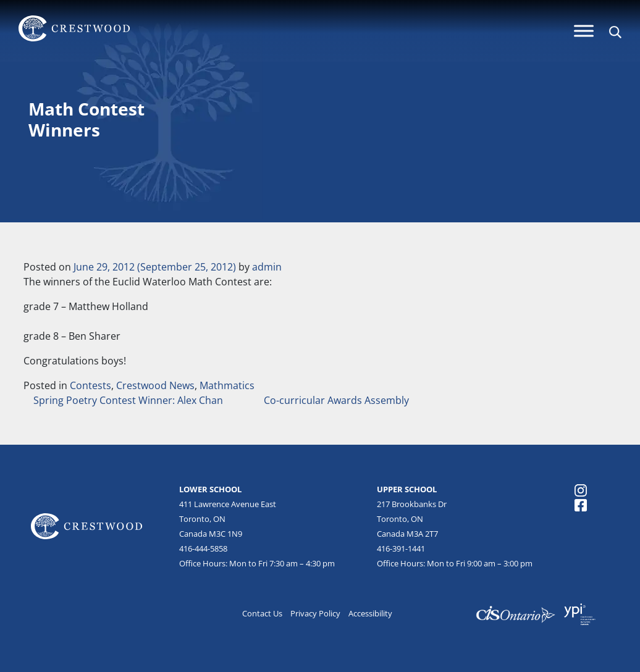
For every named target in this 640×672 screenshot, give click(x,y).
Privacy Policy (315, 613)
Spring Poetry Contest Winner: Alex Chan (127, 400)
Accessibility (370, 613)
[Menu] (584, 31)
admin (267, 267)
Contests (91, 385)
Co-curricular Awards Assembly (338, 400)
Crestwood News (155, 385)
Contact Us (262, 613)
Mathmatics (227, 385)
